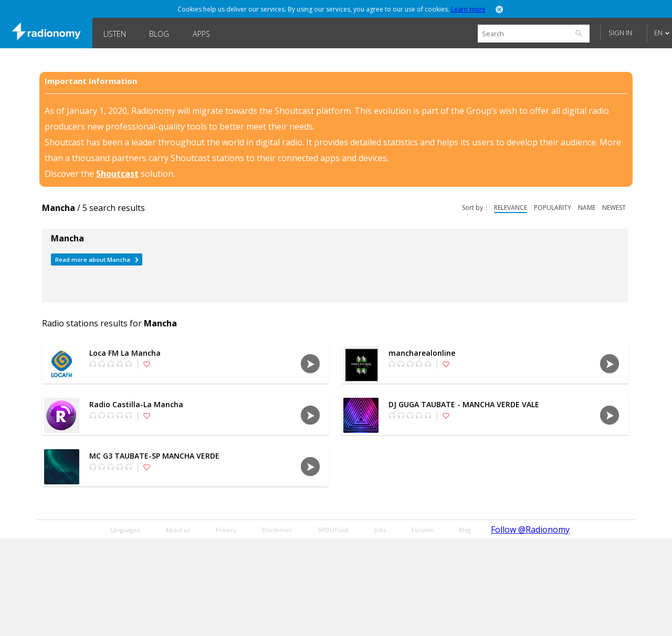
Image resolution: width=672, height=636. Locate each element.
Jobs (380, 530)
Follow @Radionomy (530, 529)
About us (178, 530)
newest (614, 208)
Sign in (620, 33)
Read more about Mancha (93, 259)
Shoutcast (117, 174)
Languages (125, 530)
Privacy (226, 530)
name (587, 208)
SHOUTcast (333, 530)
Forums (422, 530)
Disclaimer (277, 530)
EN (658, 33)
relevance (511, 208)
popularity (553, 208)
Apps (201, 34)
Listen (115, 34)
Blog (159, 34)
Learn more (468, 9)
